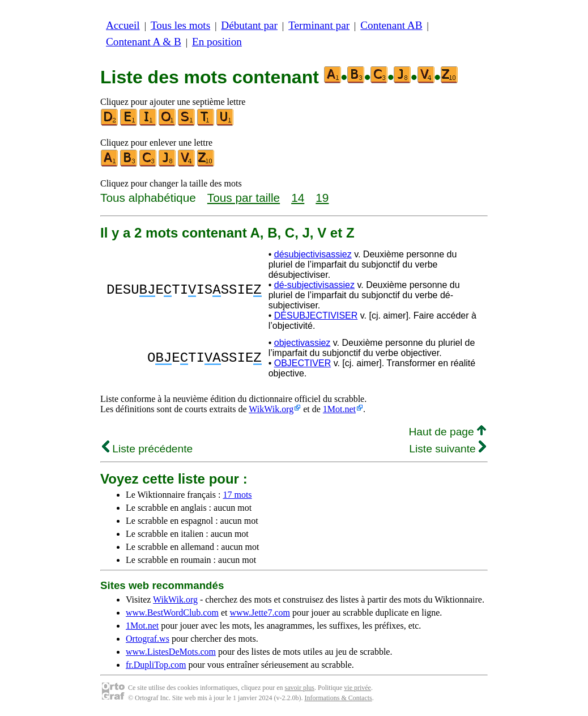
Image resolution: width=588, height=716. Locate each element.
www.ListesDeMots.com (171, 652)
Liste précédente (147, 449)
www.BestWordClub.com (172, 613)
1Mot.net (339, 409)
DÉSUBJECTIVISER (316, 315)
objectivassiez (302, 343)
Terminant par (319, 25)
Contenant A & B (144, 42)
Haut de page (447, 432)
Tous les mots (180, 25)
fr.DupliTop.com (156, 665)
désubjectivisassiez (313, 254)
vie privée (357, 688)
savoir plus (300, 688)
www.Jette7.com (260, 613)
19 (322, 198)
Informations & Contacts (338, 698)
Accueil (123, 25)
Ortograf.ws (148, 639)
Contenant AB (391, 25)
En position (217, 42)
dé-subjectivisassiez (314, 285)
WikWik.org (271, 409)
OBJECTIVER (302, 363)
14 (298, 198)
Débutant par (249, 25)
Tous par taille (244, 198)
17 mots (237, 495)
